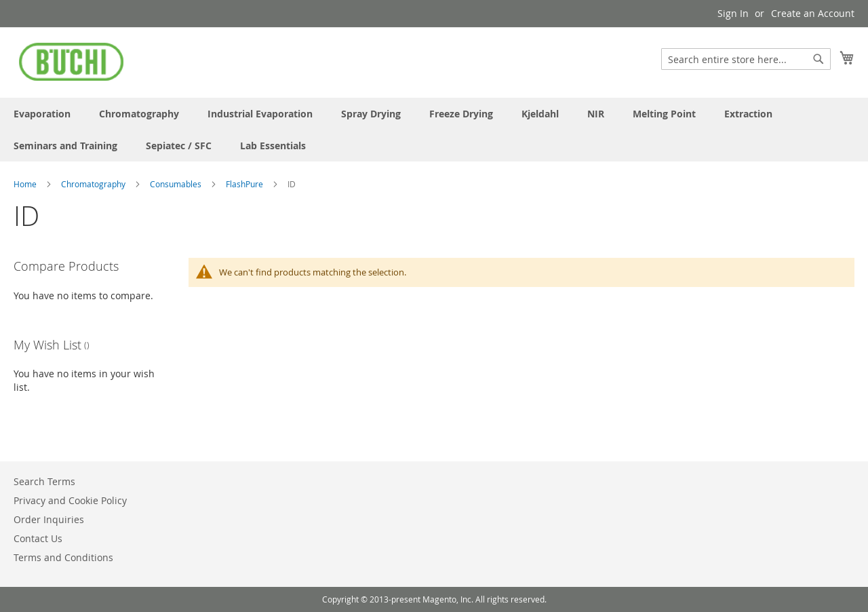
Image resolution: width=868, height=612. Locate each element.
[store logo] (71, 62)
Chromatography (94, 184)
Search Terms (44, 481)
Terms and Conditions (63, 557)
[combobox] (746, 59)
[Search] (818, 59)
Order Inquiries (49, 519)
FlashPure (245, 184)
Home (26, 184)
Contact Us (38, 538)
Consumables (177, 184)
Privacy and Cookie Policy (70, 500)
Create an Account (813, 13)
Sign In (733, 13)
